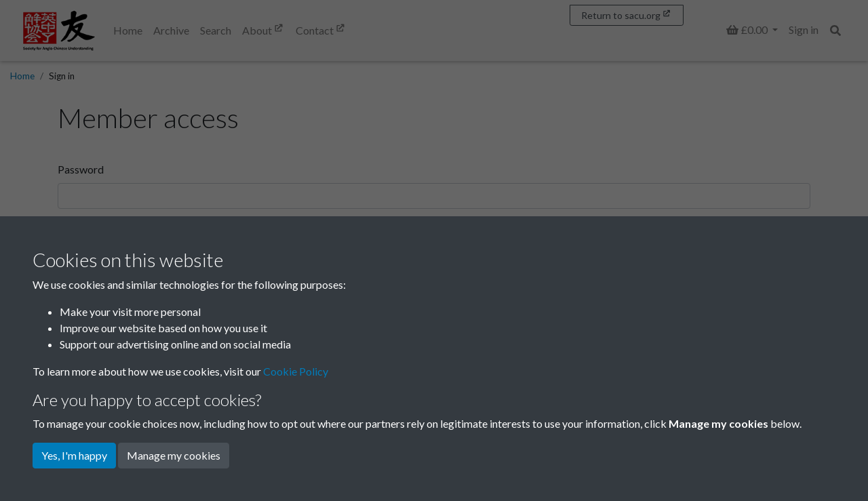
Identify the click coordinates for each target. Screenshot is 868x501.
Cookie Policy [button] (296, 371)
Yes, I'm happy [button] (74, 455)
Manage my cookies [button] (174, 455)
